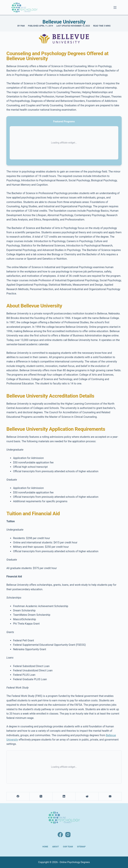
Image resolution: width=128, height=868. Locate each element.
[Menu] (115, 7)
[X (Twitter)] (41, 796)
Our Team (68, 847)
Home (45, 847)
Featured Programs (64, 121)
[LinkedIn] (64, 796)
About (56, 847)
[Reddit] (87, 796)
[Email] (110, 796)
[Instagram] (68, 835)
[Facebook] (18, 796)
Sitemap (81, 847)
